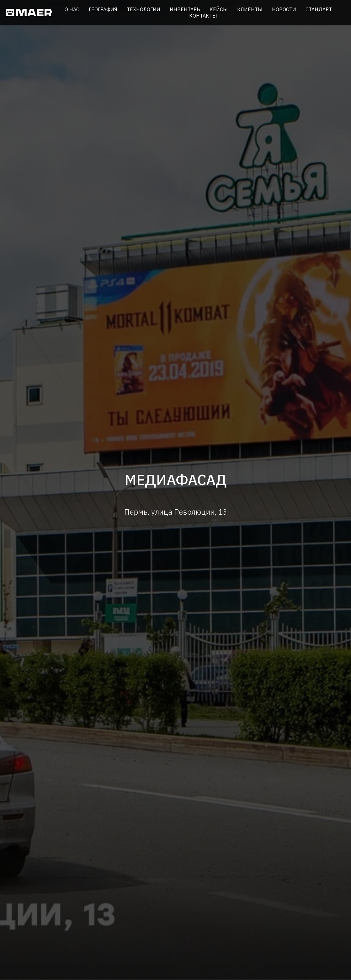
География (103, 9)
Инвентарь (185, 9)
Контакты (203, 16)
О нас (72, 9)
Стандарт (319, 9)
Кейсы (219, 9)
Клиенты (250, 9)
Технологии (144, 9)
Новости (284, 9)
